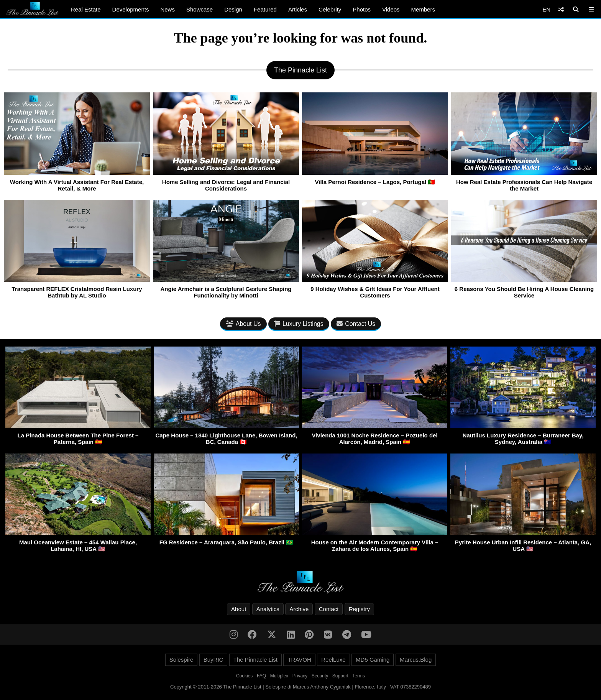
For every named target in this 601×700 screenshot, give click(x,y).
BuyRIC (213, 660)
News (167, 9)
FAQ (261, 676)
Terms (359, 676)
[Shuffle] (561, 9)
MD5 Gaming (373, 660)
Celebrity (330, 9)
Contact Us (356, 324)
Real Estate (86, 9)
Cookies (244, 676)
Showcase (200, 9)
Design (233, 9)
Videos (391, 9)
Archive (299, 609)
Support (340, 676)
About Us (243, 324)
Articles (298, 9)
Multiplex (279, 676)
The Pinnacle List (255, 660)
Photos (362, 9)
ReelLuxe (333, 660)
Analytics (268, 609)
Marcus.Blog (416, 660)
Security (320, 676)
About (239, 609)
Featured (265, 9)
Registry (359, 609)
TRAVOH (299, 660)
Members (423, 9)
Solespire (181, 660)
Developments (131, 9)
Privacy (300, 676)
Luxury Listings (299, 324)
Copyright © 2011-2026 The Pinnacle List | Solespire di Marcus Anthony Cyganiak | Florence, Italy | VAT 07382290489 (300, 687)
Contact (329, 609)
